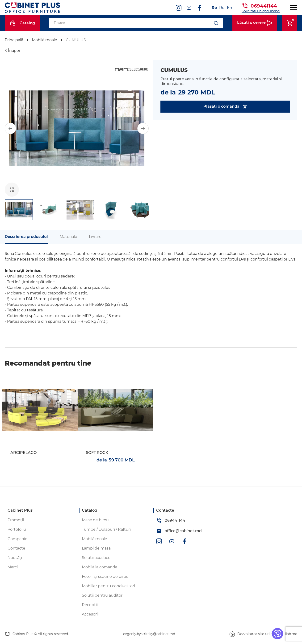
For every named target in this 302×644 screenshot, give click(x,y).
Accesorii (90, 614)
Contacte (16, 548)
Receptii (90, 605)
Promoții (16, 520)
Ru (222, 8)
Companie (17, 539)
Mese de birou (95, 520)
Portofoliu (17, 529)
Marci (13, 567)
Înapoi (14, 51)
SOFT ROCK (97, 453)
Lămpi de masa (96, 548)
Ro (214, 8)
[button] (10, 128)
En (230, 8)
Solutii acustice (96, 558)
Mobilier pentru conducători (108, 586)
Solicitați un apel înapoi (261, 11)
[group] (77, 128)
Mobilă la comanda (100, 567)
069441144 (264, 6)
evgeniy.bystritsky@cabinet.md (149, 634)
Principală (14, 40)
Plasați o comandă (225, 107)
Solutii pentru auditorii (103, 595)
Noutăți (15, 558)
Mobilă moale (44, 40)
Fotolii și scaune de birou (105, 577)
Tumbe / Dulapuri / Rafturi (106, 529)
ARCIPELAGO (23, 453)
